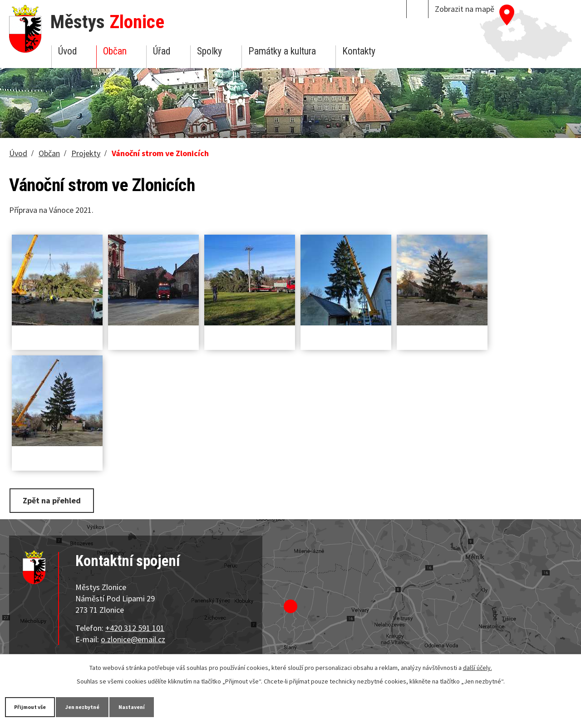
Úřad (162, 51)
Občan (115, 51)
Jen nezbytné (104, 706)
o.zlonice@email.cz (133, 637)
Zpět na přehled (56, 499)
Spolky (209, 51)
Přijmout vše (37, 706)
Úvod (67, 51)
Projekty (86, 153)
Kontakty (359, 51)
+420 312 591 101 (135, 626)
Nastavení (167, 706)
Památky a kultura (282, 51)
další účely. (478, 667)
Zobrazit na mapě (465, 9)
